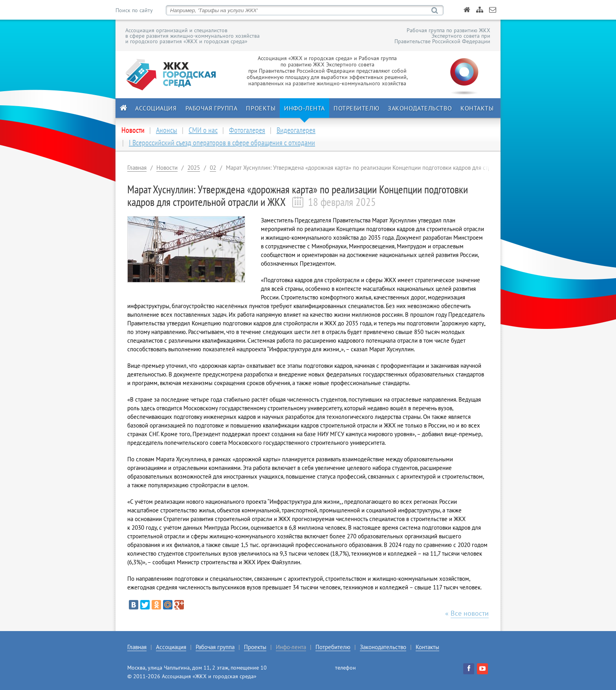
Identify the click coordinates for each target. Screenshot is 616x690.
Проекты (261, 108)
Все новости (470, 613)
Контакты (477, 108)
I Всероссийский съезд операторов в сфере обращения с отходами (222, 143)
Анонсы (167, 130)
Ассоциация (156, 108)
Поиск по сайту (134, 10)
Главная (137, 168)
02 (213, 168)
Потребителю (356, 108)
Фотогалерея (247, 130)
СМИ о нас (203, 130)
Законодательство (420, 108)
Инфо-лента (304, 108)
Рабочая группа (212, 108)
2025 (194, 168)
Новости (167, 168)
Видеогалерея (296, 130)
